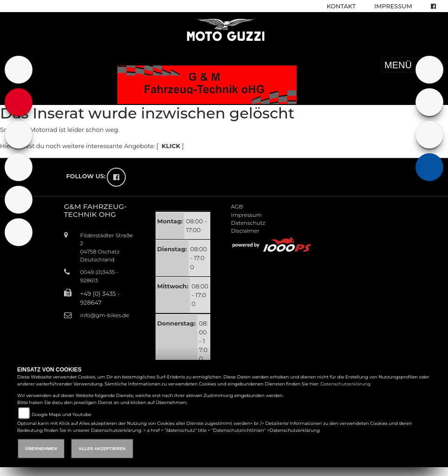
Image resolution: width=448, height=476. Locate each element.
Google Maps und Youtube (61, 414)
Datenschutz (248, 223)
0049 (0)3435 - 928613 (99, 276)
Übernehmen (41, 448)
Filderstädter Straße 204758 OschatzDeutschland (107, 247)
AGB (237, 207)
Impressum (393, 6)
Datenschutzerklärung (345, 384)
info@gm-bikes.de (105, 315)
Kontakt (341, 6)
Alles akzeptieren (102, 448)
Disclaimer (245, 231)
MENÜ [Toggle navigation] (411, 65)
